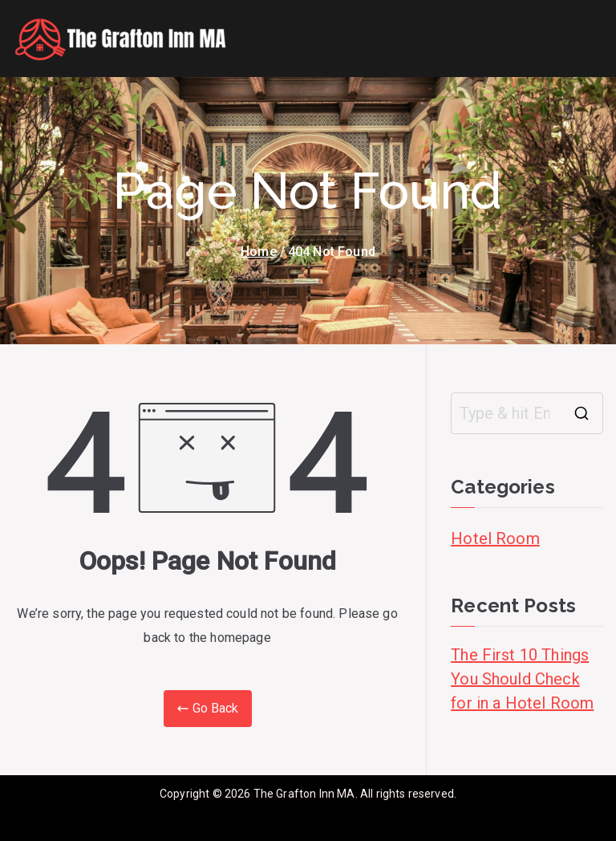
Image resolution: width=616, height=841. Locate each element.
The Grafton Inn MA (304, 794)
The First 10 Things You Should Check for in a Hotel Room (522, 679)
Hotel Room (495, 538)
